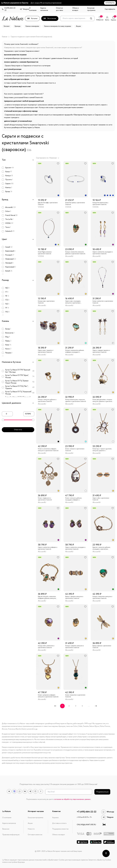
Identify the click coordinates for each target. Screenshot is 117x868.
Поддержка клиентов (60, 829)
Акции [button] (78, 26)
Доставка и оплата (59, 823)
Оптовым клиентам (35, 835)
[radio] (58, 195)
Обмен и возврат (76, 9)
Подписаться (102, 792)
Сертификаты (110, 9)
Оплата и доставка (59, 9)
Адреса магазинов (44, 9)
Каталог (32, 18)
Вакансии (6, 829)
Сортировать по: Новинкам (48, 158)
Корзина (55, 818)
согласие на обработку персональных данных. (72, 799)
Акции (30, 823)
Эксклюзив (50, 18)
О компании (33, 9)
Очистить (18, 430)
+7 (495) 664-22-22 (87, 812)
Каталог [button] (7, 26)
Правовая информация (11, 835)
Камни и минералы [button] (32, 26)
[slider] (3, 420)
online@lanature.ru (86, 825)
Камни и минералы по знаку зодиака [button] (58, 26)
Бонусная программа (91, 9)
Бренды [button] (18, 26)
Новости (31, 829)
